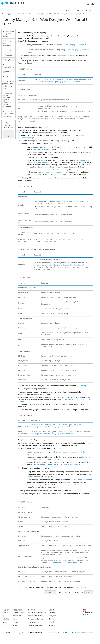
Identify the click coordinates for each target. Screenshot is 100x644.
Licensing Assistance (35, 625)
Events (15, 619)
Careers (4, 622)
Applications (7, 72)
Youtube (52, 625)
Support (10, 14)
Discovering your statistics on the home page (8, 85)
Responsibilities (8, 66)
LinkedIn (52, 622)
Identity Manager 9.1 (44, 14)
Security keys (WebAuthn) (7, 43)
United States (89, 612)
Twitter (51, 619)
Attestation (8, 55)
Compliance (8, 60)
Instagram (53, 616)
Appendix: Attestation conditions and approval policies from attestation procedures (8, 100)
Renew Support (33, 622)
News (3, 625)
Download (71, 11)
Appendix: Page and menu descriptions (8, 114)
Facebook (53, 613)
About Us (5, 613)
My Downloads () (93, 11)
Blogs (15, 625)
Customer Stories (19, 613)
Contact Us (5, 619)
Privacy (66, 632)
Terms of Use (53, 632)
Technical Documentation (25, 14)
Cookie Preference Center (83, 632)
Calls (6, 77)
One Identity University (36, 616)
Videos (15, 622)
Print (81, 11)
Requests (7, 50)
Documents (17, 616)
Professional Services (35, 619)
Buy (3, 616)
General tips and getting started (8, 34)
